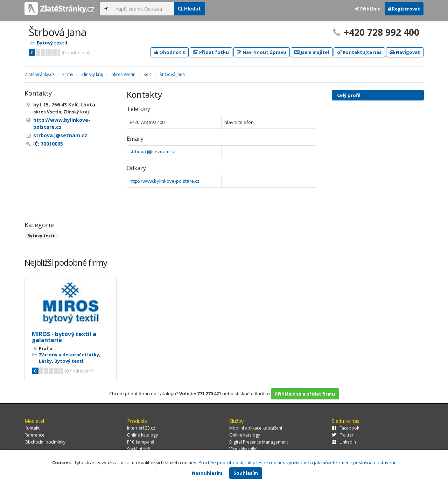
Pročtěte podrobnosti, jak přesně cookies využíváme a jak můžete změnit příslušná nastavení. (297, 462)
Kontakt (32, 428)
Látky (45, 361)
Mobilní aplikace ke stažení (256, 428)
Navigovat (405, 52)
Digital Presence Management (259, 442)
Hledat (190, 9)
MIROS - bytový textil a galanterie (64, 337)
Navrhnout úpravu (262, 52)
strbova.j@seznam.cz (152, 152)
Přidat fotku (211, 52)
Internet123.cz (141, 428)
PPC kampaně (141, 442)
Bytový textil (52, 43)
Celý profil (349, 95)
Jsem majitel (312, 52)
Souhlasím (246, 473)
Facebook (345, 428)
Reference (34, 435)
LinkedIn (344, 442)
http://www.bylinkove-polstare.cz (164, 181)
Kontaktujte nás (359, 52)
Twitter (343, 435)
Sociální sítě (139, 449)
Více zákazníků (243, 449)
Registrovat (404, 9)
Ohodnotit (170, 52)
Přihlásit (368, 9)
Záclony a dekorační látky (69, 355)
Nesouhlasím (207, 473)
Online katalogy (142, 435)
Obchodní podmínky (45, 442)
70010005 (52, 144)
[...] (143, 9)
